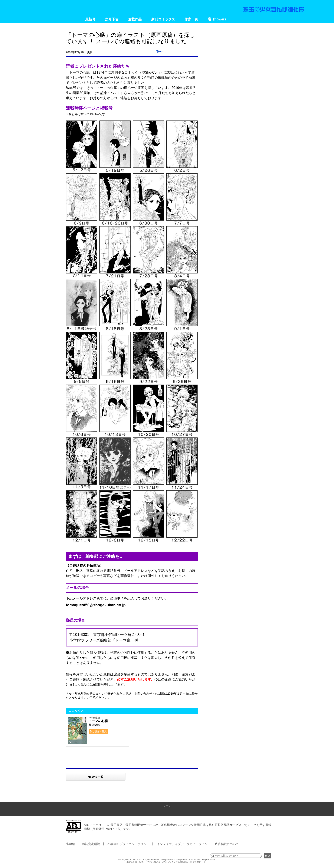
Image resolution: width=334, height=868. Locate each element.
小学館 (70, 844)
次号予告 (112, 19)
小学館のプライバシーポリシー (128, 844)
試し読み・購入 (98, 731)
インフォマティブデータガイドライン (182, 844)
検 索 (268, 856)
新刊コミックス (163, 19)
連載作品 (135, 19)
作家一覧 (191, 19)
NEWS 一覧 (96, 777)
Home (73, 19)
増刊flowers (217, 19)
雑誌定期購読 (91, 844)
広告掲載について (227, 844)
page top (167, 803)
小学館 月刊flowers (48, 7)
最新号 (90, 19)
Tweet (161, 52)
